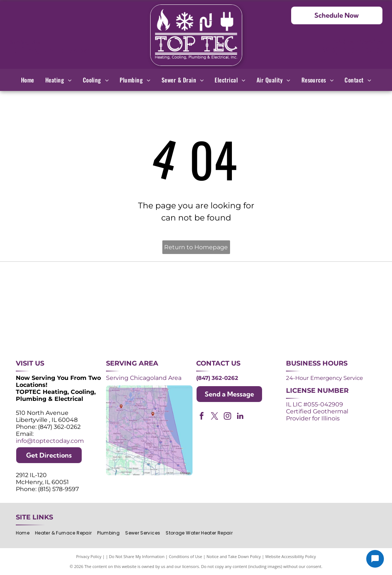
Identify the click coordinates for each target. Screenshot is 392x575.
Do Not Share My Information (137, 556)
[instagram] (227, 417)
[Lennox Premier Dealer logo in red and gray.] (124, 325)
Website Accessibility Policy (290, 556)
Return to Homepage (196, 247)
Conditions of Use (186, 556)
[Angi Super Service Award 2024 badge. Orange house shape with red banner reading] (196, 286)
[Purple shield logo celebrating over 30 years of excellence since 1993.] (53, 286)
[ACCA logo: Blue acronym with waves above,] (53, 325)
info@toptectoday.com (50, 441)
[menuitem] (28, 80)
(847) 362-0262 (349, 50)
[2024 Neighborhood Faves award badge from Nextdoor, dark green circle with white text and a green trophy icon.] (339, 286)
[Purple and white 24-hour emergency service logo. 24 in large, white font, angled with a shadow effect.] (124, 286)
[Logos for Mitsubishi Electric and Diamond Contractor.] (268, 325)
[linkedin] (240, 417)
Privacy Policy (89, 556)
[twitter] (215, 417)
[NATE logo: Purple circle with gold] (268, 286)
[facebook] (202, 417)
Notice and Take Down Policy (234, 556)
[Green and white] (339, 325)
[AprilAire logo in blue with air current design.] (196, 325)
